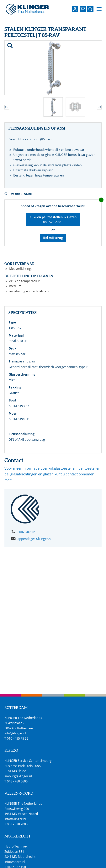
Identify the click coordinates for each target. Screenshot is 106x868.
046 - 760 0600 (17, 781)
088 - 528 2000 (17, 824)
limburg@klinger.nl (18, 776)
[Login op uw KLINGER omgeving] (75, 9)
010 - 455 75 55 (18, 738)
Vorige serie (22, 194)
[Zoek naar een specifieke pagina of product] (90, 9)
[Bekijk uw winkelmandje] (83, 9)
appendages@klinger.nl (34, 539)
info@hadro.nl (15, 862)
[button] (99, 9)
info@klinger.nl (15, 733)
